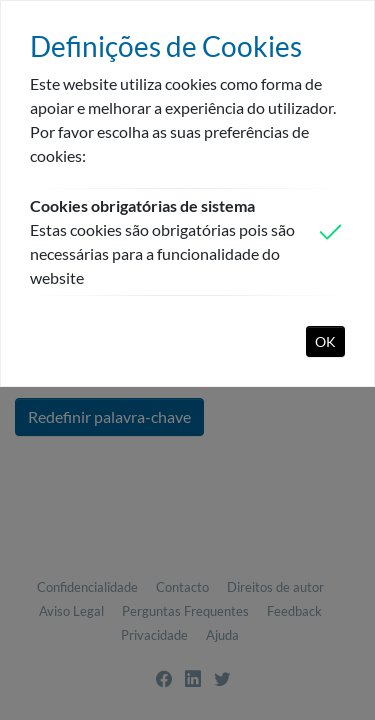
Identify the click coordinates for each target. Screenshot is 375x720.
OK (325, 341)
